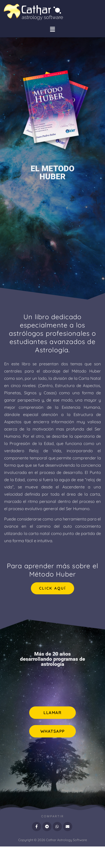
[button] (53, 30)
